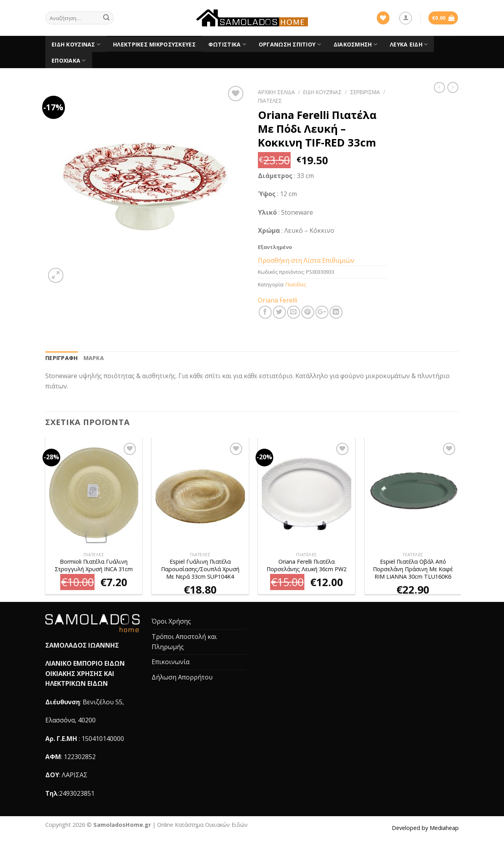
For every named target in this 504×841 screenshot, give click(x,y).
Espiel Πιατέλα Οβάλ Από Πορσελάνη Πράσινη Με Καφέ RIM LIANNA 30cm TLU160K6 (413, 569)
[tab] (62, 358)
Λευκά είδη (409, 45)
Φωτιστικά (227, 45)
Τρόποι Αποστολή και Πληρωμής (184, 642)
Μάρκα (94, 358)
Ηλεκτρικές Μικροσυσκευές (154, 44)
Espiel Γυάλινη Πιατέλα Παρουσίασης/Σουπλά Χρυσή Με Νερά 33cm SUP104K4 (200, 569)
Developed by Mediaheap (425, 828)
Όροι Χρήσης (171, 621)
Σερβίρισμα (365, 92)
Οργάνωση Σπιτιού (290, 45)
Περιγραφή (62, 358)
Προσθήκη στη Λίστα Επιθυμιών (306, 260)
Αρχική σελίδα (276, 92)
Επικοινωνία (170, 662)
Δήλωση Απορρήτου (182, 677)
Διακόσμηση (355, 45)
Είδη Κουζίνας (76, 45)
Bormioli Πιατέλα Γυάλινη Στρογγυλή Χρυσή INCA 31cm (94, 565)
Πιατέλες (270, 101)
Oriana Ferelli (278, 300)
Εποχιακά (69, 61)
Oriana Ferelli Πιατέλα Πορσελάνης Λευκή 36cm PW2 (307, 565)
